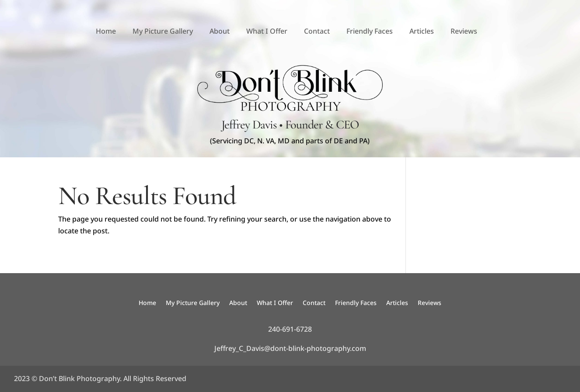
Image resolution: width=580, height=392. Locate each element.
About (220, 31)
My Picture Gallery (163, 31)
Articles (422, 31)
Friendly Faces (370, 31)
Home (106, 31)
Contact (317, 31)
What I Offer (267, 31)
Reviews (464, 31)
